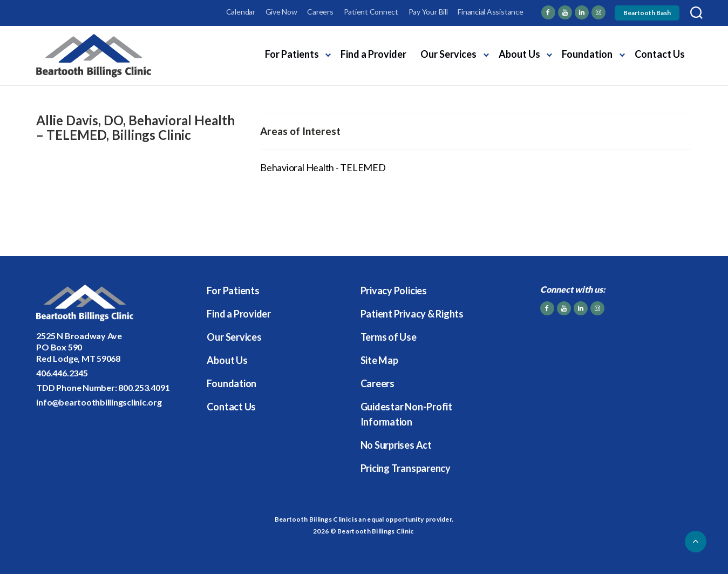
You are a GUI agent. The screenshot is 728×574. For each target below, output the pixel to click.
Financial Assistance (490, 12)
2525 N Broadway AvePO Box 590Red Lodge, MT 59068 (79, 347)
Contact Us (660, 54)
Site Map (379, 360)
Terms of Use (389, 337)
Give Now (281, 12)
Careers (320, 12)
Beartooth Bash (647, 13)
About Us (519, 54)
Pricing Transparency (406, 468)
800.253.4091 (144, 387)
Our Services (448, 54)
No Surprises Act (396, 445)
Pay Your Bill (428, 12)
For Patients (292, 54)
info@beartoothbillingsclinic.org (99, 402)
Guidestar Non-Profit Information (406, 414)
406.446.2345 (62, 373)
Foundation (587, 54)
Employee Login (62, 12)
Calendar (241, 12)
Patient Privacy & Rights (412, 314)
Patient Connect (371, 12)
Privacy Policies (394, 291)
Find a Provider (373, 54)
